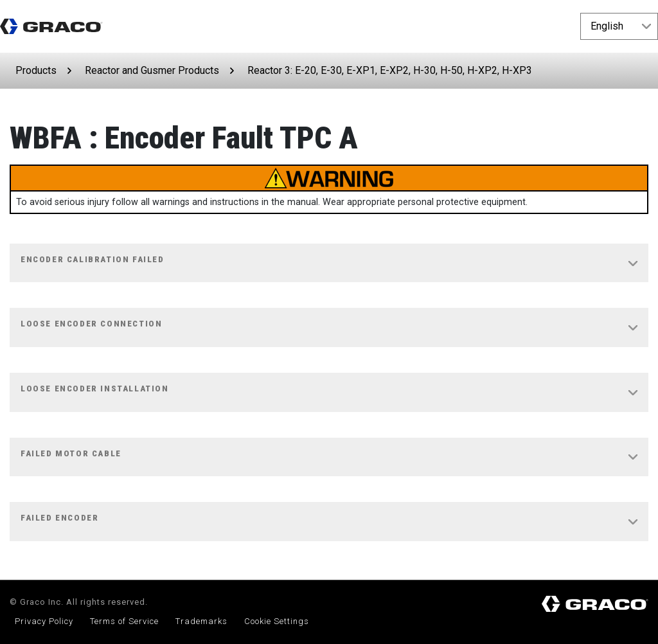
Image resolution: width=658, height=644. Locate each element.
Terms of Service (124, 621)
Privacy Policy (44, 621)
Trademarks (201, 621)
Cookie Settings (277, 621)
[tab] (329, 264)
